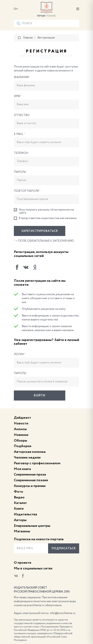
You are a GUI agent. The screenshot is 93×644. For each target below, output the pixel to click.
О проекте (23, 563)
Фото (19, 492)
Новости (21, 423)
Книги (19, 509)
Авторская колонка (30, 452)
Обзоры (20, 441)
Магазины (22, 531)
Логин (20, 354)
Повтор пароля (27, 191)
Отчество (22, 115)
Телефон (21, 153)
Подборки (23, 446)
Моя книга (22, 469)
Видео (19, 497)
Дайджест (22, 418)
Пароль (21, 172)
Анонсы (20, 429)
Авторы (20, 520)
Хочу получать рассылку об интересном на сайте (44, 211)
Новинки (21, 435)
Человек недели (27, 458)
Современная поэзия (31, 480)
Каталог (20, 503)
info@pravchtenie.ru (63, 613)
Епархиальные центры (32, 526)
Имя (18, 96)
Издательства (25, 514)
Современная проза (30, 475)
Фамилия (22, 77)
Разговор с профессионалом (37, 463)
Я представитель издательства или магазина (45, 218)
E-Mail (19, 134)
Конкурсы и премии (30, 486)
